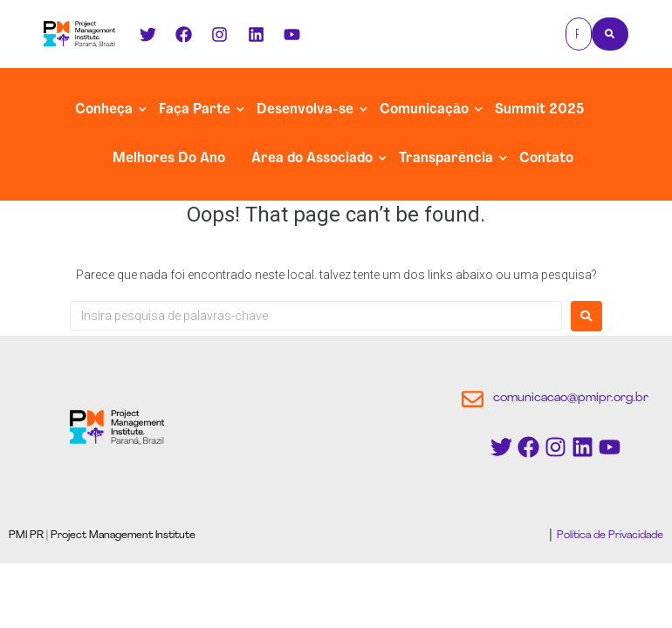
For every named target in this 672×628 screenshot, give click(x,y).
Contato (546, 159)
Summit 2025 (539, 110)
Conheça (104, 110)
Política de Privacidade (609, 536)
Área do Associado (312, 159)
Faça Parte (195, 110)
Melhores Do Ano (169, 159)
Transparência (446, 159)
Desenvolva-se (305, 110)
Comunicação (424, 110)
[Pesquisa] (579, 34)
